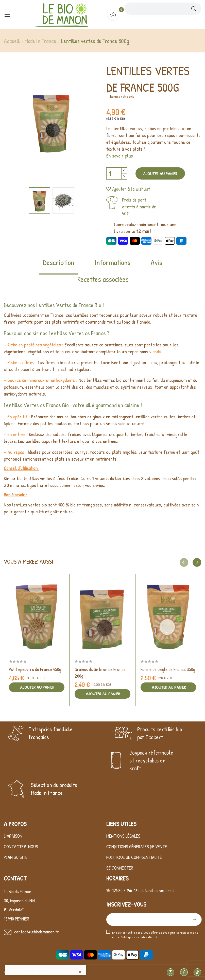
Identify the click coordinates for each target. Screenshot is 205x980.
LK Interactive (64, 973)
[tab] (58, 266)
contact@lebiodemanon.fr (37, 932)
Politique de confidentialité (134, 857)
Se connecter (120, 868)
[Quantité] (114, 173)
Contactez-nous (21, 847)
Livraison (13, 836)
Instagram (170, 972)
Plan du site (16, 857)
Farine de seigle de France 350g (168, 669)
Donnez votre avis (122, 96)
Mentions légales (123, 836)
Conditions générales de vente (137, 847)
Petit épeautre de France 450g (35, 669)
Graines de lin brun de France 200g (100, 673)
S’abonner (194, 919)
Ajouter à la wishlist (128, 189)
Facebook (184, 972)
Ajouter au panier (160, 174)
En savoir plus (120, 156)
